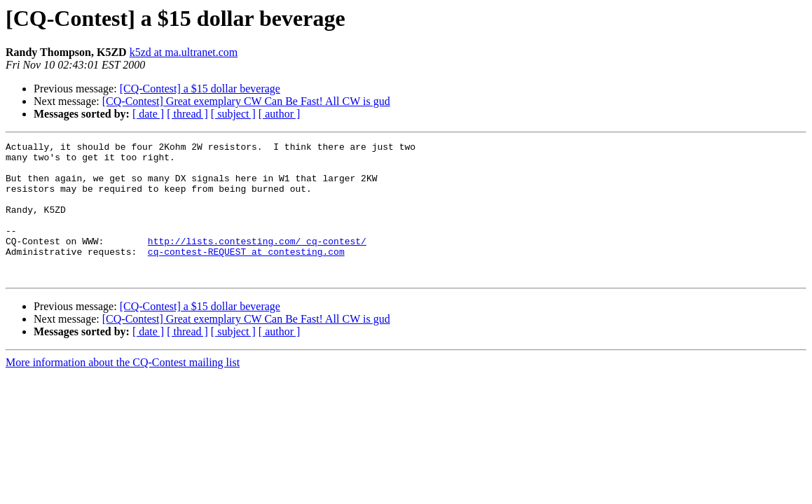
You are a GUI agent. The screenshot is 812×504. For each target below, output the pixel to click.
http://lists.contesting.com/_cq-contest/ (257, 262)
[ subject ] (233, 114)
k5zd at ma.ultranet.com (184, 52)
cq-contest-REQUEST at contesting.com (246, 274)
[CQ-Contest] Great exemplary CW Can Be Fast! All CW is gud (246, 101)
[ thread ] (187, 114)
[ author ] (280, 114)
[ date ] (148, 114)
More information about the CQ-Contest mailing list (123, 390)
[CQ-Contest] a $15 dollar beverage (200, 89)
